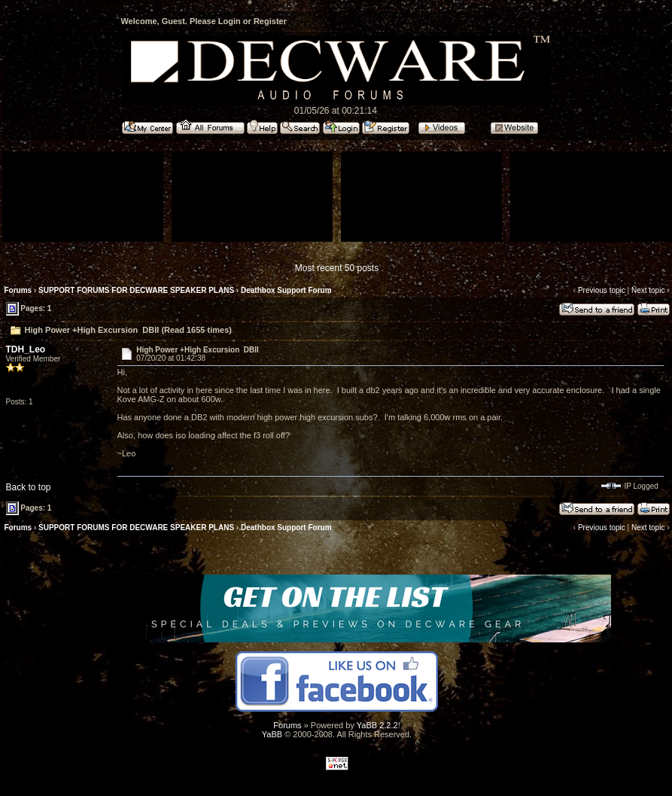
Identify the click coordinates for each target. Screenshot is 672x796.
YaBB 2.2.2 (377, 725)
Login (230, 21)
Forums (18, 290)
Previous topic (602, 290)
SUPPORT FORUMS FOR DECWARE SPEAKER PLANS (136, 290)
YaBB (272, 734)
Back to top (29, 487)
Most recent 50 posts (337, 268)
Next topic (648, 290)
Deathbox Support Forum (286, 290)
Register (270, 21)
